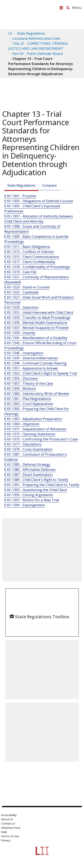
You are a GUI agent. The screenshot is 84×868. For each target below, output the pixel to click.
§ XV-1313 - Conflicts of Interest (29, 252)
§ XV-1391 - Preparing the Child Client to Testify (42, 485)
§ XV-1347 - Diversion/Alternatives (31, 358)
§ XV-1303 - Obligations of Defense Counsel (39, 201)
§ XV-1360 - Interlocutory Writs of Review (37, 394)
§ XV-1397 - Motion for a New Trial (32, 500)
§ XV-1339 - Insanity (20, 333)
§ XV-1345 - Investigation (24, 353)
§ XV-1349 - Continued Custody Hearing (35, 363)
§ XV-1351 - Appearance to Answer (31, 368)
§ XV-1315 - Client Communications (32, 257)
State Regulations (31, 33)
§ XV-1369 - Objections (22, 424)
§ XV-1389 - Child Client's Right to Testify (36, 480)
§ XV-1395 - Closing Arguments (29, 495)
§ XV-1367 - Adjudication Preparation (33, 419)
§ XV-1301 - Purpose (20, 196)
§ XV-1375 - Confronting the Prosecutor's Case (41, 439)
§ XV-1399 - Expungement (24, 505)
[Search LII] (68, 8)
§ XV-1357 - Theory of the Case (29, 383)
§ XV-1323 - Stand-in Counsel (27, 287)
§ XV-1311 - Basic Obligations (27, 247)
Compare (49, 185)
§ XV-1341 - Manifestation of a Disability (36, 338)
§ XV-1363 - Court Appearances (29, 404)
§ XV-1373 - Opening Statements (30, 434)
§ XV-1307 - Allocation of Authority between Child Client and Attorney (39, 219)
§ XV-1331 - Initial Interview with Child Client (39, 312)
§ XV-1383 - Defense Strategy (27, 465)
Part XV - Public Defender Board (37, 54)
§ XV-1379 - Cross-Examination (28, 449)
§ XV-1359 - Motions (20, 388)
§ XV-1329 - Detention (21, 307)
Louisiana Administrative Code (36, 38)
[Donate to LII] (61, 8)
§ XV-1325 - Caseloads (21, 292)
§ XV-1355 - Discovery (21, 378)
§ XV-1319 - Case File (20, 272)
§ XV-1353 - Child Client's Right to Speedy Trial (41, 373)
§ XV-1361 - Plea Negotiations (28, 399)
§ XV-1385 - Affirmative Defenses (30, 470)
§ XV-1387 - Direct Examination (28, 475)
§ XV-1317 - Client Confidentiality (30, 262)
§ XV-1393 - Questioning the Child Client (36, 490)
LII (10, 33)
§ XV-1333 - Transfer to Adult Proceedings (37, 318)
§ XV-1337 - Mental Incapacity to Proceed (36, 328)
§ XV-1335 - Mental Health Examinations (36, 323)
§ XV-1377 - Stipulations (23, 444)
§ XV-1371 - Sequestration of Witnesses (35, 429)
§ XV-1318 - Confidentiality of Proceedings (37, 267)
